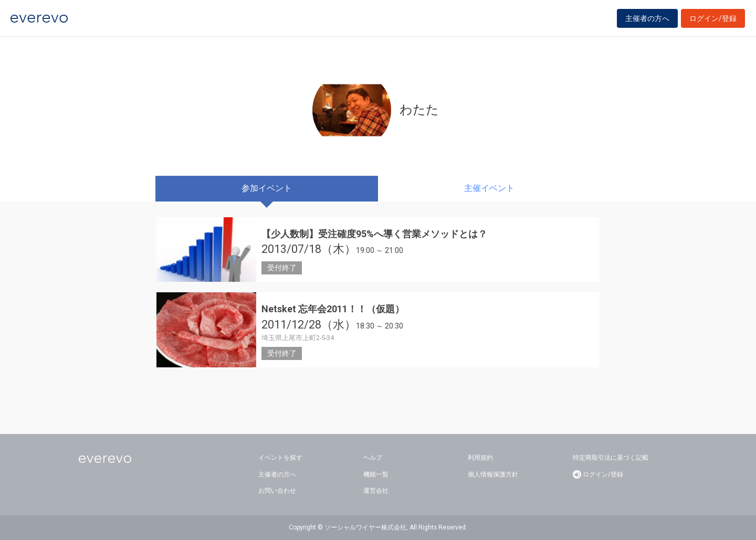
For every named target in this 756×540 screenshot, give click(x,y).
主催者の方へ (647, 22)
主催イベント (489, 188)
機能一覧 (376, 474)
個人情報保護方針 (493, 474)
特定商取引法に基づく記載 (611, 458)
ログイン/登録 (713, 22)
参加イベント (267, 188)
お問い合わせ (277, 491)
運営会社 (376, 491)
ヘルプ (373, 458)
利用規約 (480, 458)
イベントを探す (280, 458)
